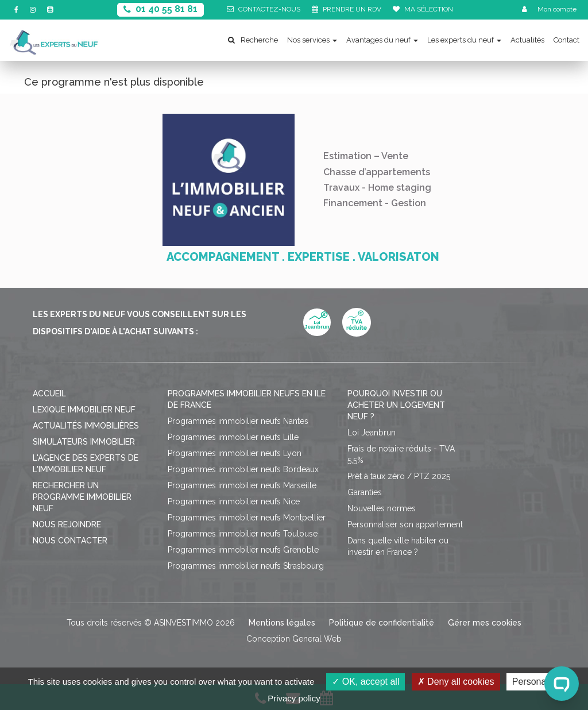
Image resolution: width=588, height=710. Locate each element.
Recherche (253, 40)
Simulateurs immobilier (84, 442)
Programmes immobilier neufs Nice (234, 501)
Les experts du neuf (464, 40)
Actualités (527, 40)
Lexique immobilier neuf (84, 410)
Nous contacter (70, 541)
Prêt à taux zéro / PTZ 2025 (399, 476)
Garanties (365, 492)
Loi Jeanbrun (372, 433)
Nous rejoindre (67, 524)
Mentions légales (282, 623)
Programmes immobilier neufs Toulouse (243, 534)
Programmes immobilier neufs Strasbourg (246, 566)
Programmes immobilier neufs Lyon (235, 453)
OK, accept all (365, 682)
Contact (566, 40)
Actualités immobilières (86, 426)
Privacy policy (294, 698)
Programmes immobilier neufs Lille (233, 437)
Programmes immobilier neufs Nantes (238, 421)
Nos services (312, 40)
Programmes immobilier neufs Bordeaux (243, 469)
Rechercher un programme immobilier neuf (82, 497)
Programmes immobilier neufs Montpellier (247, 518)
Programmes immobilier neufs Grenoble (243, 550)
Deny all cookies (456, 682)
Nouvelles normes (382, 508)
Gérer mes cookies (485, 623)
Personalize (536, 682)
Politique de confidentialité (382, 623)
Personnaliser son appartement (405, 524)
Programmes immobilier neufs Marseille (242, 485)
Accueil (49, 393)
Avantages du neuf (382, 40)
